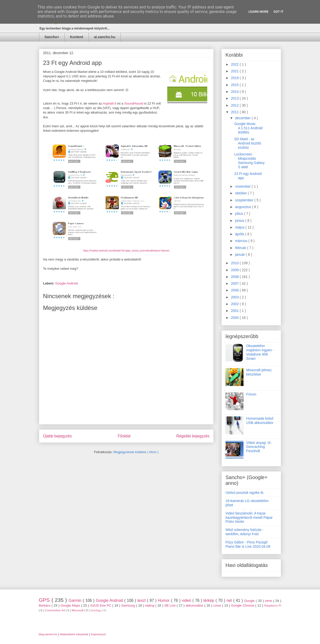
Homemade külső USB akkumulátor (260, 421)
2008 (235, 277)
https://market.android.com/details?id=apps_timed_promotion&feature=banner (126, 251)
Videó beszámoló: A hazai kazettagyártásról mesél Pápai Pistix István (249, 517)
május (240, 227)
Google (250, 601)
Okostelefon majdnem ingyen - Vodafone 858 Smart (260, 352)
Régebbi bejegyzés (193, 436)
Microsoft (78, 610)
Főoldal (124, 436)
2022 (235, 64)
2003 (235, 297)
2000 (235, 318)
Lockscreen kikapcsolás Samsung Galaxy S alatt (249, 160)
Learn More (258, 12)
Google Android (66, 283)
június (240, 221)
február (241, 248)
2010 (235, 263)
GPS (45, 600)
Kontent (77, 37)
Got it (278, 12)
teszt (142, 600)
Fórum (251, 394)
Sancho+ (52, 37)
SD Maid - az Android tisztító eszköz (248, 143)
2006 (235, 290)
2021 (235, 71)
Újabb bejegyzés (57, 436)
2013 (235, 98)
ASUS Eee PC (101, 605)
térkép (209, 600)
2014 (235, 92)
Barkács (45, 605)
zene (269, 601)
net (230, 600)
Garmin (76, 600)
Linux (218, 605)
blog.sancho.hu (48, 634)
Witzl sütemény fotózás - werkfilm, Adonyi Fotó (245, 532)
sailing (150, 605)
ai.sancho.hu (105, 37)
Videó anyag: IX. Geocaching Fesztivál (259, 447)
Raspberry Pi (273, 605)
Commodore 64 (55, 610)
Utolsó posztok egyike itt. (245, 493)
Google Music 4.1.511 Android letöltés (248, 128)
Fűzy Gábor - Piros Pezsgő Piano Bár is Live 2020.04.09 (248, 544)
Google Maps (71, 605)
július (239, 214)
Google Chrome (243, 605)
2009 (235, 270)
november (243, 186)
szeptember (245, 200)
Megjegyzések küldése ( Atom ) (136, 452)
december (243, 118)
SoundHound (134, 103)
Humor (164, 600)
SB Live (170, 605)
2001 (235, 311)
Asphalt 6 (109, 103)
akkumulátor (195, 605)
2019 (235, 78)
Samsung (129, 605)
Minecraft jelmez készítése (259, 372)
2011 (235, 112)
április (240, 234)
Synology (96, 610)
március (242, 241)
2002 (235, 304)
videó (187, 600)
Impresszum (98, 634)
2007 (235, 283)
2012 (235, 105)
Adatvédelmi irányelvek (74, 634)
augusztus (243, 207)
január (240, 255)
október (241, 193)
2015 (235, 85)
